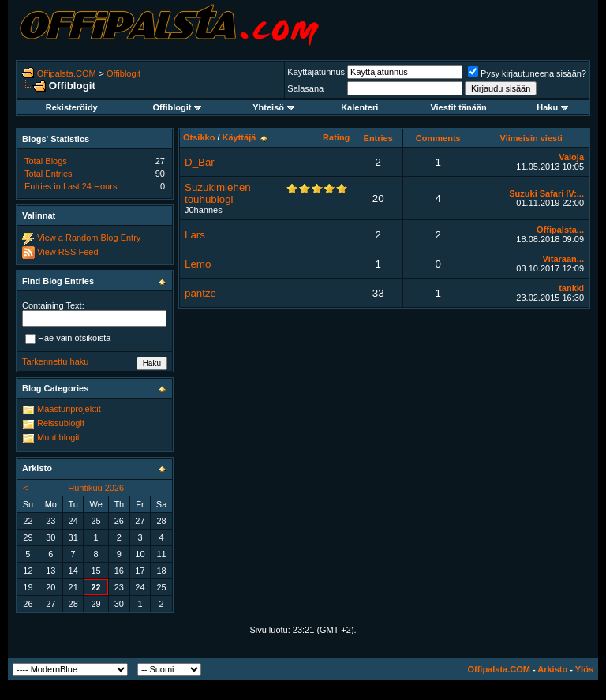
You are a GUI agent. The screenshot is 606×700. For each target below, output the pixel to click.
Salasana (305, 88)
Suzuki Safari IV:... (546, 193)
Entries (378, 138)
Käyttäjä (239, 137)
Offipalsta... (560, 230)
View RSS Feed (67, 252)
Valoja (571, 157)
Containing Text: (53, 305)
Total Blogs (46, 161)
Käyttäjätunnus (316, 72)
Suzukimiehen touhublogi (218, 193)
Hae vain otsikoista (68, 339)
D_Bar (200, 162)
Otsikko (199, 137)
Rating (336, 137)
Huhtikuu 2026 (96, 488)
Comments (438, 138)
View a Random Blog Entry (89, 238)
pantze (200, 293)
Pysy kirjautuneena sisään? (527, 73)
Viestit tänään (458, 107)
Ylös (584, 669)
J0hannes (204, 210)
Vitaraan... (563, 259)
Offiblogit (123, 73)
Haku (552, 107)
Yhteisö (273, 107)
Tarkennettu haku (55, 361)
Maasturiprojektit (69, 409)
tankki (571, 288)
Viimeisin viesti (531, 138)
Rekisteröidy (72, 107)
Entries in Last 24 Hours (71, 186)
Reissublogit (61, 423)
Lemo (198, 264)
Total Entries (49, 174)
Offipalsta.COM (67, 73)
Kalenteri (359, 107)
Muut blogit (58, 437)
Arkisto (552, 669)
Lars (195, 235)
